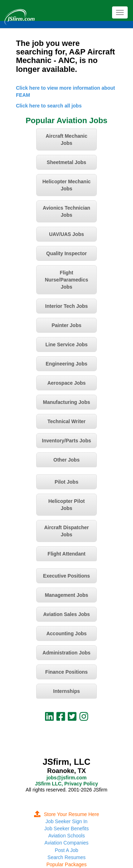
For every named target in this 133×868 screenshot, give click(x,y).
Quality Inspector (66, 253)
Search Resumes (66, 857)
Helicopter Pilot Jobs (66, 505)
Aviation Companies (66, 843)
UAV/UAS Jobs (66, 234)
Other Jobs (67, 460)
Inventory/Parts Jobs (66, 441)
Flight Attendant (66, 554)
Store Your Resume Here (67, 814)
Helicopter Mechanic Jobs (66, 185)
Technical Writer (67, 421)
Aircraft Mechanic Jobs (66, 140)
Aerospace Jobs (66, 383)
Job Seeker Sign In (66, 821)
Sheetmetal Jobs (66, 162)
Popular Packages (67, 864)
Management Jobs (66, 595)
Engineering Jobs (66, 364)
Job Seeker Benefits (66, 828)
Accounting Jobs (67, 633)
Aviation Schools (66, 836)
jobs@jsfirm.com (66, 778)
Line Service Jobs (66, 344)
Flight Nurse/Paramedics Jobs (66, 280)
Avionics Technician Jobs (67, 211)
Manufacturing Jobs (66, 402)
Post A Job (66, 850)
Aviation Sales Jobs (67, 614)
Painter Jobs (66, 325)
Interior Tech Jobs (66, 306)
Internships (66, 691)
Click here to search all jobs (49, 106)
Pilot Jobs (66, 482)
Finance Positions (67, 672)
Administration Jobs (66, 653)
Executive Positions (66, 576)
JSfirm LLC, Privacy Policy (66, 784)
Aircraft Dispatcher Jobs (66, 531)
